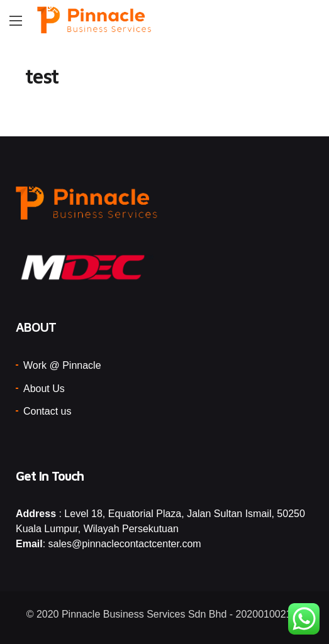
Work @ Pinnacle (62, 365)
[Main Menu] (16, 21)
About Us (44, 389)
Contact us (47, 411)
